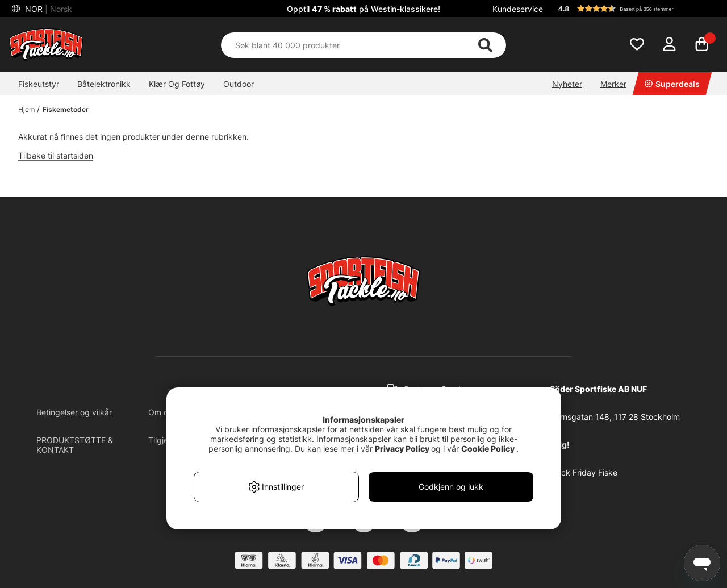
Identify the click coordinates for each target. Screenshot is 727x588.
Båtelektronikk (104, 84)
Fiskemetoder (66, 109)
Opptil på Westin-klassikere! (363, 9)
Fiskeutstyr (39, 84)
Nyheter (567, 84)
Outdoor (239, 84)
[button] (633, 9)
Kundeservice (518, 9)
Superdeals (672, 84)
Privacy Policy (402, 449)
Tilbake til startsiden (56, 155)
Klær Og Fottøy (177, 84)
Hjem (26, 109)
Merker (613, 84)
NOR (47, 9)
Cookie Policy (488, 449)
